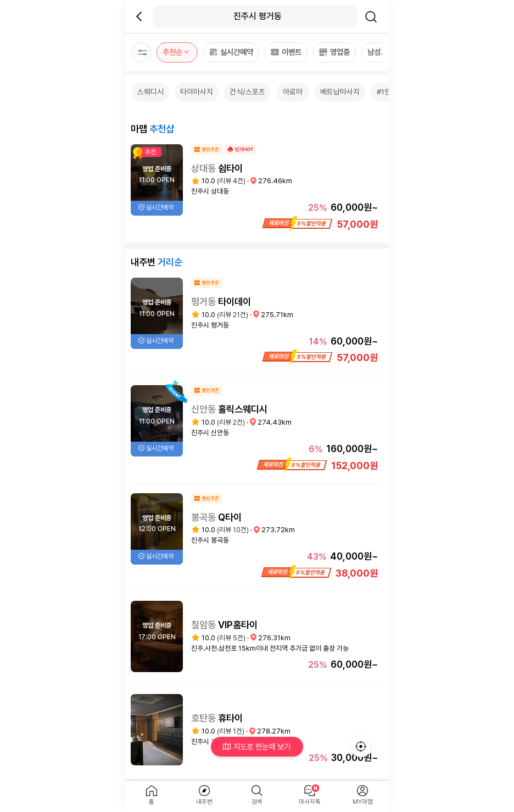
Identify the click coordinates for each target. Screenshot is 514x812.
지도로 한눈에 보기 (257, 746)
